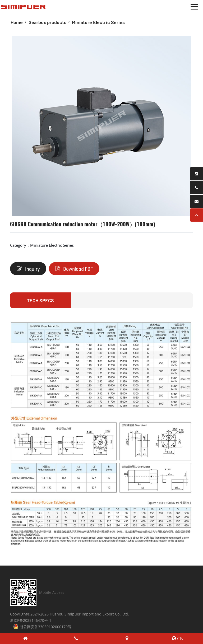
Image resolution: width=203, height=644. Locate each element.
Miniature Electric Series (98, 22)
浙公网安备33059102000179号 (42, 626)
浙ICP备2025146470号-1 (31, 620)
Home (17, 22)
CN (178, 638)
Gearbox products (47, 22)
